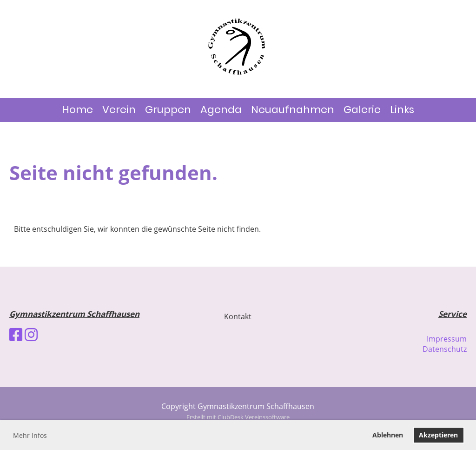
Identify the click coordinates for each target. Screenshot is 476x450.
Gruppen (168, 110)
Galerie (362, 110)
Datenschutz (445, 349)
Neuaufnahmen (293, 110)
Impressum (447, 339)
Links (402, 110)
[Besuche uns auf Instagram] (31, 334)
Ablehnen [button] (388, 435)
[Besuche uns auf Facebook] (16, 334)
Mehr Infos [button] (30, 435)
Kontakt (238, 316)
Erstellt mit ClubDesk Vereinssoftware (238, 417)
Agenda (221, 110)
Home (77, 110)
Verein (119, 110)
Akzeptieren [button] (438, 435)
